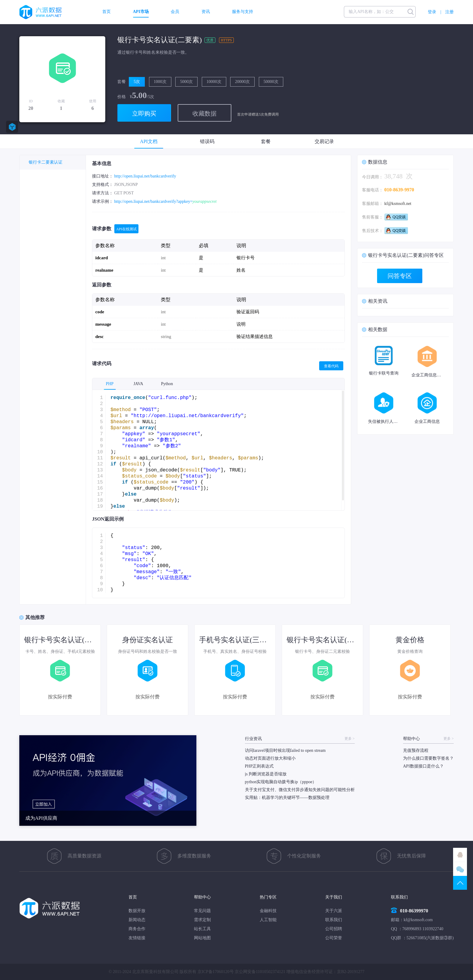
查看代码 (331, 366)
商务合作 (137, 929)
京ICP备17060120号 (216, 972)
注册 (449, 12)
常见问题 (202, 911)
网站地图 (202, 938)
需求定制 (202, 920)
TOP (460, 883)
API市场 (141, 12)
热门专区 (268, 897)
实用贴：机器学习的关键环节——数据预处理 (287, 798)
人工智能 (268, 920)
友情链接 (137, 938)
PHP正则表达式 (259, 766)
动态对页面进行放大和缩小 (270, 758)
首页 (106, 12)
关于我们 (334, 897)
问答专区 (400, 276)
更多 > (350, 739)
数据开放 (137, 911)
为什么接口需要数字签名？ (428, 758)
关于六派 (334, 911)
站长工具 (202, 929)
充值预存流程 (416, 750)
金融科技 (268, 911)
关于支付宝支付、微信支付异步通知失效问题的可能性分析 (300, 790)
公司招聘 (334, 929)
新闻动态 (137, 920)
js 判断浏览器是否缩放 (266, 774)
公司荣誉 (334, 938)
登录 (432, 12)
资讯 (206, 12)
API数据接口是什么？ (423, 766)
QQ (460, 855)
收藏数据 (205, 113)
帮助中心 (202, 897)
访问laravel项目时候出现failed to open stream (285, 750)
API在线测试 (126, 229)
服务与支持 (243, 12)
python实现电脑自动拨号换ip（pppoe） (281, 782)
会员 (175, 12)
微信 (460, 869)
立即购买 (144, 113)
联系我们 (334, 920)
